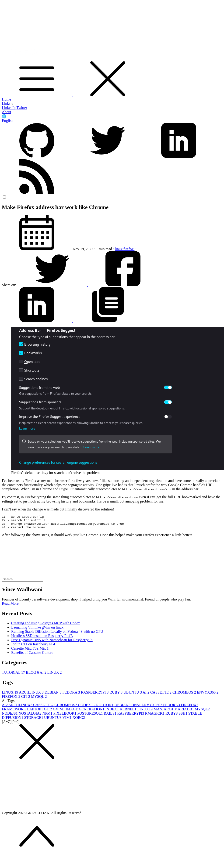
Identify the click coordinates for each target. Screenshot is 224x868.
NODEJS (10, 716)
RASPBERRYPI (95, 695)
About (7, 112)
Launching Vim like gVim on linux (37, 630)
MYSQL (39, 699)
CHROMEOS (185, 695)
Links (8, 103)
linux (119, 249)
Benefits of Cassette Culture (32, 655)
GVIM (59, 712)
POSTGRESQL (90, 716)
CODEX (86, 708)
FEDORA (72, 695)
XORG (79, 720)
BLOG (33, 675)
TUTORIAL (14, 675)
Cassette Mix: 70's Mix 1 (30, 651)
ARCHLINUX (32, 695)
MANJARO (164, 712)
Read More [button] (10, 606)
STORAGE (34, 720)
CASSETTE (161, 695)
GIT (26, 699)
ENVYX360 (208, 695)
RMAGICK (155, 716)
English (8, 121)
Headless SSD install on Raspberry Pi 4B (42, 638)
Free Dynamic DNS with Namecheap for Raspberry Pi (52, 643)
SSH (184, 716)
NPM (48, 716)
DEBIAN (53, 695)
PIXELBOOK (65, 716)
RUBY (116, 695)
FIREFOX (12, 699)
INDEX (112, 712)
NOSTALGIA (31, 716)
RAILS (111, 716)
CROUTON (104, 708)
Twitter (22, 108)
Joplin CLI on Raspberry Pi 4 (33, 647)
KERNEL (128, 712)
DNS (136, 708)
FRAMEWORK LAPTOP (23, 712)
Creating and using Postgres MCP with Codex (46, 626)
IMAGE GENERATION (86, 712)
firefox (129, 249)
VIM (67, 720)
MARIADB (185, 712)
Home (6, 99)
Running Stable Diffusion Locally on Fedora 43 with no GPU (57, 634)
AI (44, 675)
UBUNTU (133, 695)
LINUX (55, 675)
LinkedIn (9, 108)
